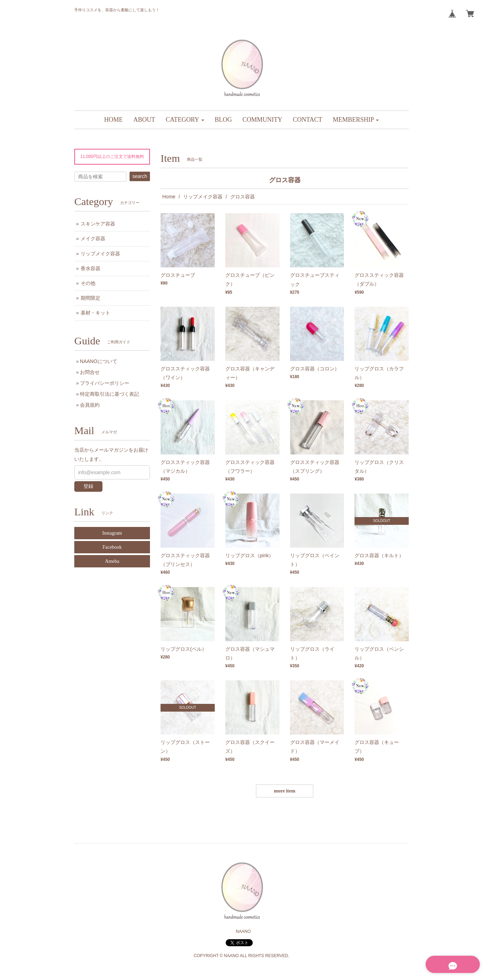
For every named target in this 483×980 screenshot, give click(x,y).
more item (285, 791)
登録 (88, 486)
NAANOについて (99, 361)
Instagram (112, 533)
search (140, 176)
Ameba (112, 561)
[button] (185, 120)
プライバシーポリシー (105, 383)
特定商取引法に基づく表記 (109, 394)
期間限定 (90, 298)
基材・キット (95, 313)
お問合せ (90, 372)
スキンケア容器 (98, 224)
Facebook (112, 547)
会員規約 (90, 405)
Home (169, 197)
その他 (88, 283)
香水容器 (90, 268)
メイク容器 (93, 238)
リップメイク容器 (203, 197)
